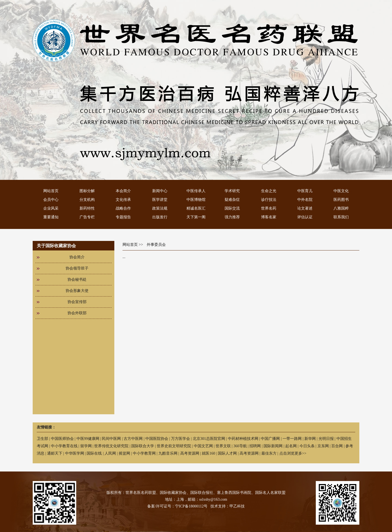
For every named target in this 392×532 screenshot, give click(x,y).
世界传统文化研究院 (111, 446)
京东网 (323, 446)
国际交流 (232, 208)
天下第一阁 (196, 217)
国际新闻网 (273, 446)
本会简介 (123, 191)
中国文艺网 (203, 446)
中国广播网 (270, 439)
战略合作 (123, 208)
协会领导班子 (77, 268)
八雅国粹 (341, 208)
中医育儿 (305, 191)
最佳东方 (269, 453)
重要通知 (51, 217)
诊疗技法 (269, 200)
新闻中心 (160, 191)
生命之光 (269, 191)
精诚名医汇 (196, 208)
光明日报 (326, 439)
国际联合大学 (143, 446)
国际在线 (94, 453)
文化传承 (123, 200)
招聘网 (255, 446)
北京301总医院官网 (209, 439)
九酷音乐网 (168, 453)
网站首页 (51, 191)
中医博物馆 (196, 200)
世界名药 (269, 208)
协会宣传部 (77, 302)
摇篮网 (124, 453)
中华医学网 (75, 453)
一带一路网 (292, 439)
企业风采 (51, 208)
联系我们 (341, 217)
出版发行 (160, 217)
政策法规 (160, 208)
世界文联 (223, 446)
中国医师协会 (62, 439)
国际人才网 (227, 453)
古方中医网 (133, 439)
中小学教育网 (144, 453)
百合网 (337, 446)
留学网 (86, 446)
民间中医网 (111, 439)
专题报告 (123, 217)
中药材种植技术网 (243, 439)
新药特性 (87, 208)
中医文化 (341, 191)
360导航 (240, 446)
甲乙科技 (237, 506)
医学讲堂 (160, 200)
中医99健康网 (88, 439)
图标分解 (87, 191)
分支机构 (87, 200)
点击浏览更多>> (293, 453)
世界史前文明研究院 (174, 446)
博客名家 (269, 217)
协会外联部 (77, 313)
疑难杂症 (232, 200)
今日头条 (307, 446)
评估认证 (305, 217)
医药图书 (341, 200)
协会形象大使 (77, 291)
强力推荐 (232, 217)
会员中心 (51, 200)
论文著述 (305, 208)
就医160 (208, 453)
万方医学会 (180, 439)
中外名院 (305, 200)
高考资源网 (190, 453)
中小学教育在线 (64, 446)
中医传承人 (196, 191)
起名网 (291, 446)
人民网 (110, 453)
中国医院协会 (157, 439)
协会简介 (77, 257)
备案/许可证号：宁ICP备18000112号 (177, 506)
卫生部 (42, 439)
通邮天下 (55, 453)
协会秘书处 (77, 279)
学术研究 (232, 191)
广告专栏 (87, 217)
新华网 (310, 439)
